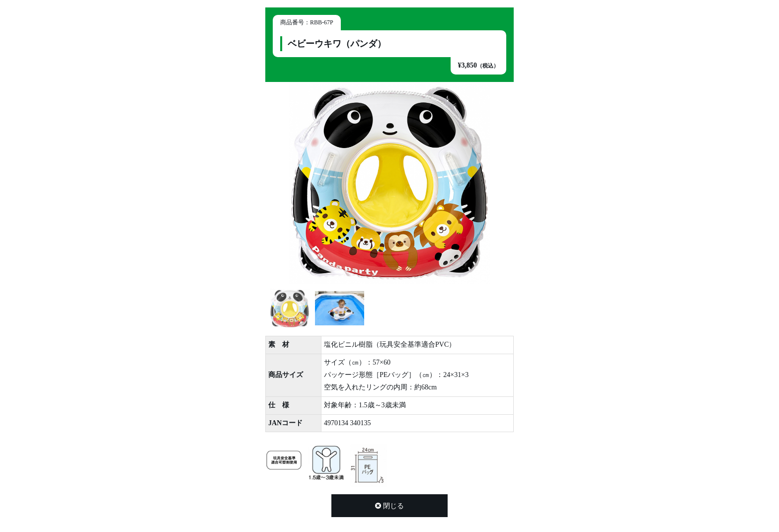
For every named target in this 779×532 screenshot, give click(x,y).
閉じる (389, 506)
